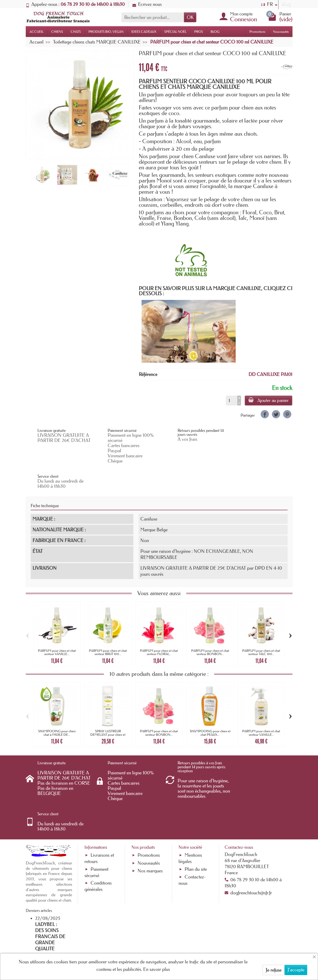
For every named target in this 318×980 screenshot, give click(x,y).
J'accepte (296, 970)
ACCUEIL (37, 32)
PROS (199, 32)
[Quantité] (231, 401)
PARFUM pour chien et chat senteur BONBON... (210, 627)
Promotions (257, 32)
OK (190, 17)
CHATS (76, 32)
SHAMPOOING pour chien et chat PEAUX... (210, 707)
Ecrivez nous (147, 4)
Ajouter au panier (268, 400)
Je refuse (274, 970)
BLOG (215, 32)
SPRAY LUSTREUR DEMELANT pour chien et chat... (108, 709)
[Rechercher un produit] (153, 17)
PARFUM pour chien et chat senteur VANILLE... (57, 627)
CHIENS (57, 32)
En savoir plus (157, 969)
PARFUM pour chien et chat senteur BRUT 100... (108, 627)
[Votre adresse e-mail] (146, 942)
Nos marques (150, 820)
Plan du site (196, 819)
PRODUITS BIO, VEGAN (106, 32)
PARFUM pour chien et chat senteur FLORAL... (159, 627)
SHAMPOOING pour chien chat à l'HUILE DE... (57, 707)
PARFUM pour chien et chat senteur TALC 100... (261, 627)
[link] (265, 414)
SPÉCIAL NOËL (175, 32)
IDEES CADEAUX (144, 32)
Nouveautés (281, 32)
